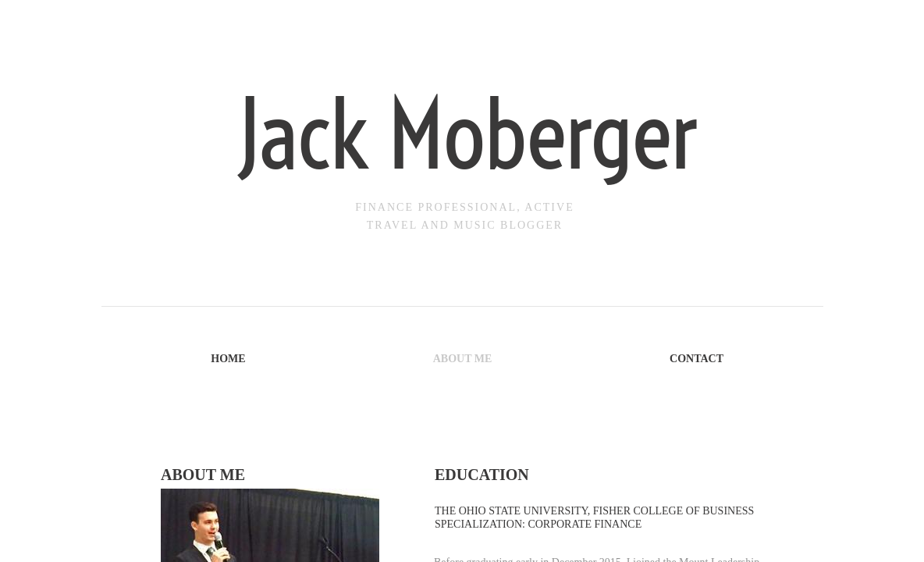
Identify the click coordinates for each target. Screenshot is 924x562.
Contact (697, 359)
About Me (463, 359)
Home (228, 359)
